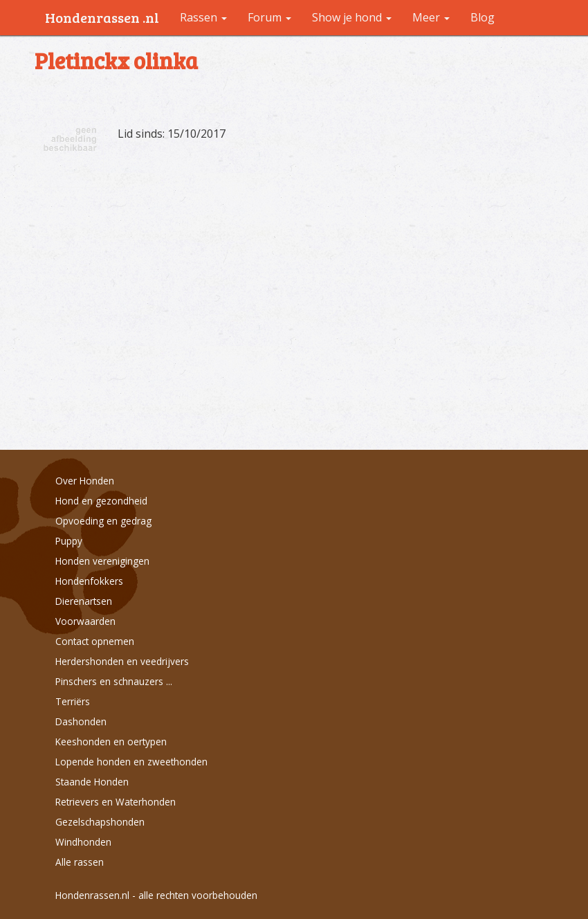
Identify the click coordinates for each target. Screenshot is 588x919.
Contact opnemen (95, 641)
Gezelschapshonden (100, 822)
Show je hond (352, 17)
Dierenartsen (84, 601)
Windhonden (83, 842)
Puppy (69, 541)
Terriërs (73, 701)
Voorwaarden (85, 621)
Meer (431, 17)
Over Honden (85, 481)
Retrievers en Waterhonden (116, 802)
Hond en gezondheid (101, 501)
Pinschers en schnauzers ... (114, 681)
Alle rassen (80, 862)
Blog (483, 17)
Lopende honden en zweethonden (131, 762)
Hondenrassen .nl (102, 17)
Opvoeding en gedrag (103, 521)
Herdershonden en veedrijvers (122, 661)
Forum (269, 17)
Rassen (203, 17)
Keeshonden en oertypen (111, 741)
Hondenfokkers (89, 581)
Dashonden (81, 721)
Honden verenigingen (102, 561)
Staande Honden (92, 782)
